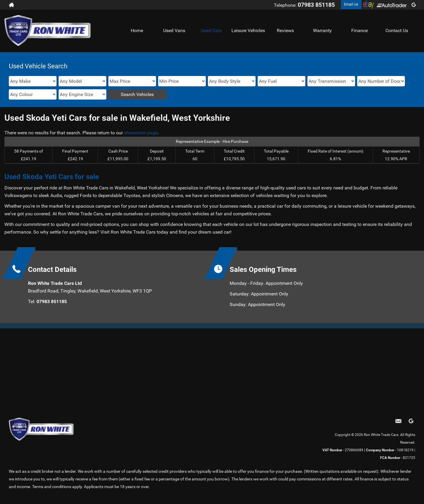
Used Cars (211, 30)
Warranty (322, 30)
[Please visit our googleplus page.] (414, 5)
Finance (360, 30)
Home (137, 30)
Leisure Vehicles (248, 30)
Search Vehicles (137, 94)
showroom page (141, 133)
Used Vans (174, 30)
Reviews (285, 30)
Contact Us (397, 30)
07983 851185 (316, 5)
